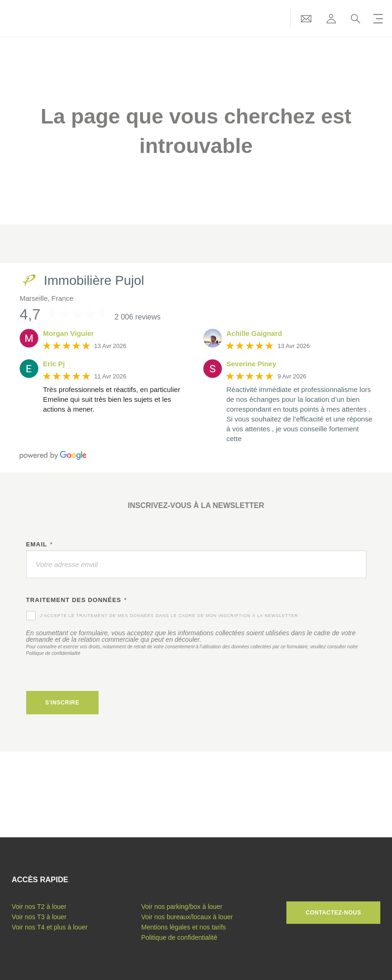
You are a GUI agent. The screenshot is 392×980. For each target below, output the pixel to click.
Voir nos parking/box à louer (182, 907)
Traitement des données (77, 600)
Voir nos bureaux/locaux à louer (187, 917)
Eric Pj (54, 364)
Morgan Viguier (68, 333)
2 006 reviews (138, 317)
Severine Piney (252, 364)
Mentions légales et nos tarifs (183, 927)
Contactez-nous (333, 913)
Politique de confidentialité (53, 653)
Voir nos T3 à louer (39, 917)
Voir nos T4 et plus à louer (50, 927)
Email (40, 544)
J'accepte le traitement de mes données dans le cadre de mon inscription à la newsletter (169, 616)
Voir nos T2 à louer (39, 907)
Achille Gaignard (254, 333)
